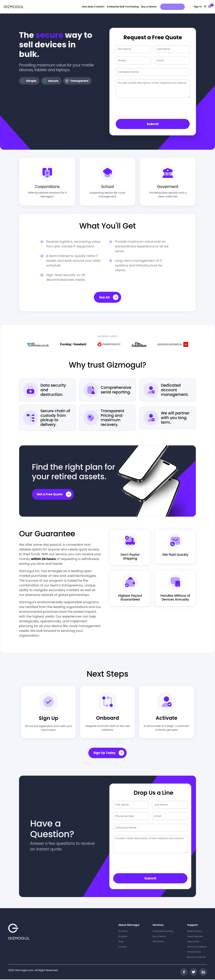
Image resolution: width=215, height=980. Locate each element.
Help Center (193, 942)
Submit (153, 124)
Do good (123, 937)
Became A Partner (196, 958)
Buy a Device (149, 7)
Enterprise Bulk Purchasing (123, 7)
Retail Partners (195, 932)
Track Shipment (195, 937)
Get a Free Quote (55, 495)
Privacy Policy (194, 952)
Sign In (198, 7)
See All (109, 298)
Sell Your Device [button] (173, 7)
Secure (51, 81)
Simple (29, 81)
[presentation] (140, 109)
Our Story (123, 932)
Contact (122, 947)
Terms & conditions (197, 947)
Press (121, 942)
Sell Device (158, 942)
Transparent (77, 81)
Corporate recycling (163, 932)
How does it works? (93, 7)
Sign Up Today (109, 753)
